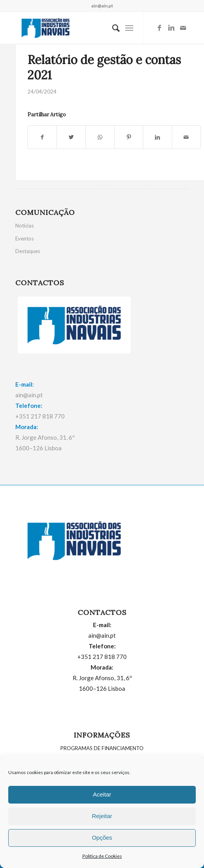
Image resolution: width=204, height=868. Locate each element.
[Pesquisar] (112, 28)
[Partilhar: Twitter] (71, 137)
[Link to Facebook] (159, 28)
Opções (102, 838)
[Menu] (129, 28)
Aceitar (102, 794)
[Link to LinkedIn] (171, 28)
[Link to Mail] (183, 28)
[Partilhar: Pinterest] (129, 137)
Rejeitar (102, 816)
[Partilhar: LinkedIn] (157, 137)
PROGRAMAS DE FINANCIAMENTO (102, 748)
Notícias (25, 226)
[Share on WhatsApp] (100, 137)
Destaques (28, 251)
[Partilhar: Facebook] (42, 137)
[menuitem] (112, 28)
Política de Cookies (102, 856)
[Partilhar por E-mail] (186, 137)
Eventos (25, 239)
